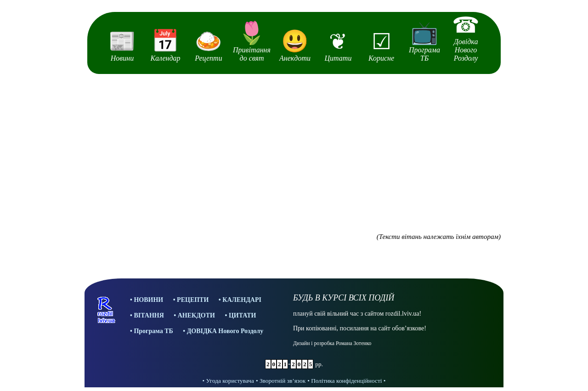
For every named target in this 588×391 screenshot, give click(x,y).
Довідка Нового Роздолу (466, 37)
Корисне (381, 45)
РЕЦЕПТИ (193, 300)
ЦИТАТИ (243, 315)
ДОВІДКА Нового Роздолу (225, 331)
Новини (122, 45)
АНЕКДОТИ (196, 315)
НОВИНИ (148, 300)
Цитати (338, 45)
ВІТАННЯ (149, 315)
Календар (165, 45)
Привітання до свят (252, 41)
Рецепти (209, 45)
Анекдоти (295, 45)
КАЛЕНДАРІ (242, 300)
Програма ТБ (424, 41)
